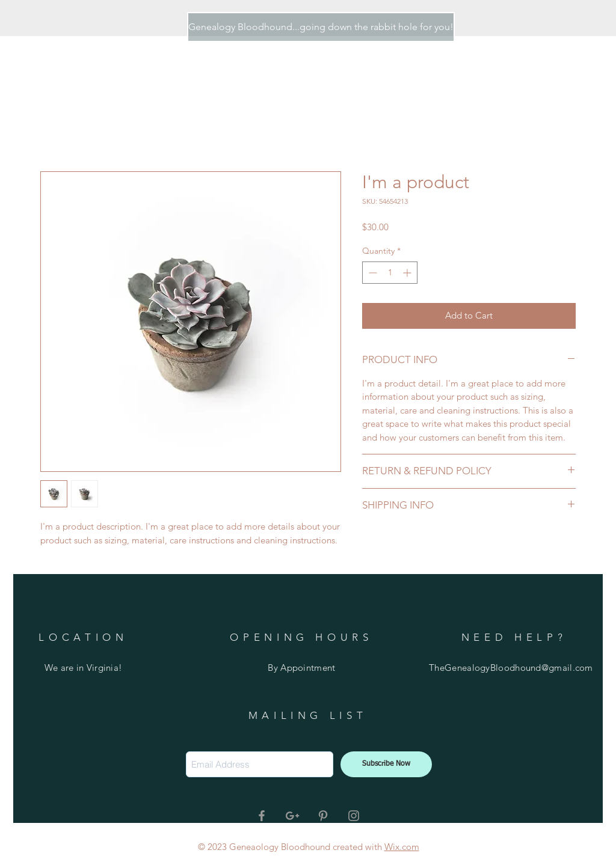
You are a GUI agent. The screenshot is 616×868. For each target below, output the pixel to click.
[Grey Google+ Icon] (292, 816)
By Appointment (301, 668)
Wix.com (402, 847)
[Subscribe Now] (386, 764)
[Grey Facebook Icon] (262, 816)
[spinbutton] (390, 273)
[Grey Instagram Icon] (354, 816)
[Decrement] (371, 273)
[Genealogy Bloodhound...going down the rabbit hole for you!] (321, 27)
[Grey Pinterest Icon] (323, 816)
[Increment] (408, 273)
